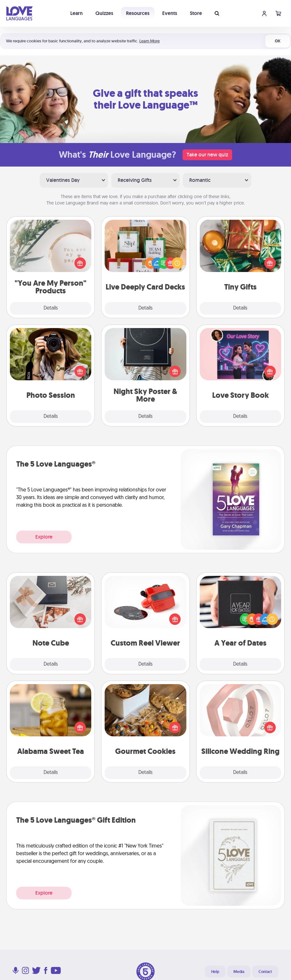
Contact (265, 972)
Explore (44, 537)
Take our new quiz (207, 155)
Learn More (149, 41)
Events (170, 13)
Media (239, 972)
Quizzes (104, 13)
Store (196, 13)
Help (215, 972)
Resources (138, 13)
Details (51, 308)
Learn (76, 13)
